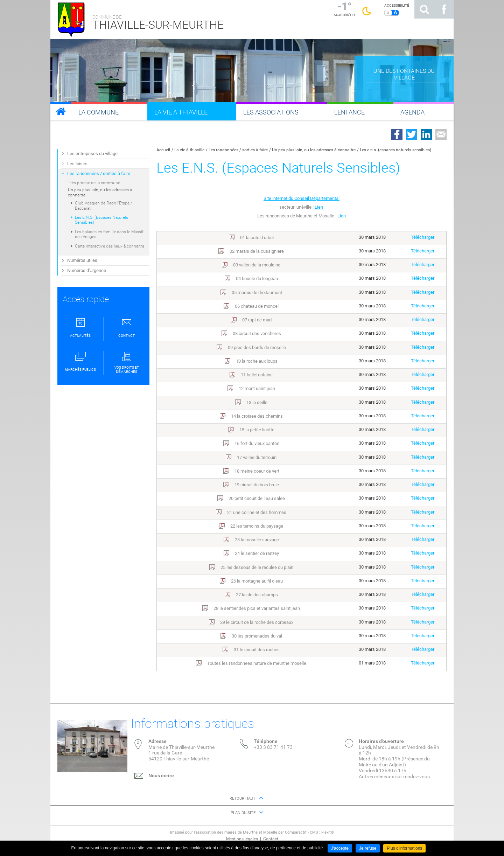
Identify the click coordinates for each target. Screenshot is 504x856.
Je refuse (368, 848)
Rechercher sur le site (424, 9)
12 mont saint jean (257, 388)
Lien (319, 207)
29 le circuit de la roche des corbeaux (257, 622)
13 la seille (257, 402)
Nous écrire (161, 775)
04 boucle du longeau (257, 279)
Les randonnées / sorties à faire (238, 150)
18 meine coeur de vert (257, 471)
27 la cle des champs (257, 595)
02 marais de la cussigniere (257, 251)
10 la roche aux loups (257, 361)
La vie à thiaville (189, 150)
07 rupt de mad (257, 320)
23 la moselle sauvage (257, 540)
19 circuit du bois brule (257, 485)
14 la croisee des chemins (257, 416)
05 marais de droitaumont (257, 293)
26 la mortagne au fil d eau (257, 581)
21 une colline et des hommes (257, 512)
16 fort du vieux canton (257, 443)
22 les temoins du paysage (257, 526)
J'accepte (340, 848)
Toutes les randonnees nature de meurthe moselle (257, 663)
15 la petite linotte (257, 430)
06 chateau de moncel (257, 306)
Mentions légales (242, 839)
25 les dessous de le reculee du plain (257, 567)
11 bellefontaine (257, 375)
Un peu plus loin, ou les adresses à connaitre (314, 150)
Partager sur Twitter (412, 134)
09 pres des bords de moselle (257, 347)
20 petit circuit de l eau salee (257, 498)
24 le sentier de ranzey (257, 553)
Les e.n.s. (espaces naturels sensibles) (395, 150)
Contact (271, 839)
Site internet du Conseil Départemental (302, 198)
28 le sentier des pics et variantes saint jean (257, 608)
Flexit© (328, 832)
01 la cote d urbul (257, 238)
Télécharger (423, 237)
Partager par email (441, 134)
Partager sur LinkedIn (426, 134)
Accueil (163, 150)
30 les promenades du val (257, 636)
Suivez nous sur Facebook (444, 9)
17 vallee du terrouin (257, 457)
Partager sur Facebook (397, 134)
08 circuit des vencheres (257, 333)
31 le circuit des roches (257, 650)
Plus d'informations (404, 848)
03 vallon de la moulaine (257, 265)
